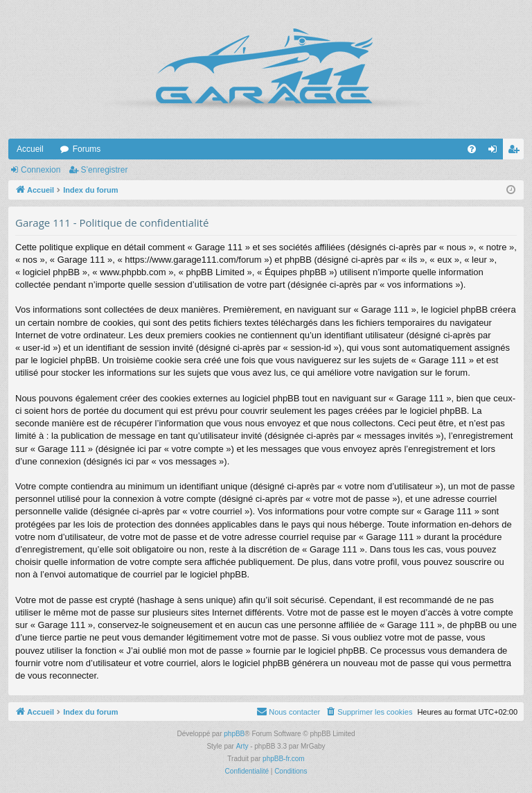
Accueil (30, 149)
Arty (242, 746)
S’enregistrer (104, 170)
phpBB (234, 734)
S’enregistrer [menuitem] (516, 152)
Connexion (41, 170)
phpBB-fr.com (284, 759)
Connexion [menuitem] (496, 152)
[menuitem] (472, 149)
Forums (87, 149)
